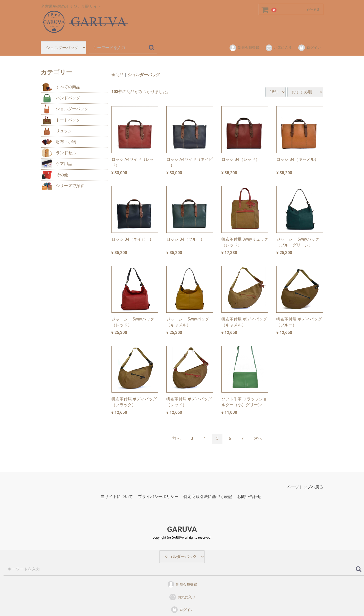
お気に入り (278, 48)
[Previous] (176, 439)
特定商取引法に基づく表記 (208, 497)
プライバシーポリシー (158, 497)
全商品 (118, 75)
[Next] (258, 439)
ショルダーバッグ (144, 75)
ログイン (309, 48)
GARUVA (182, 529)
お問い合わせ (249, 497)
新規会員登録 (244, 48)
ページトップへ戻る (305, 487)
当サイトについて (117, 497)
